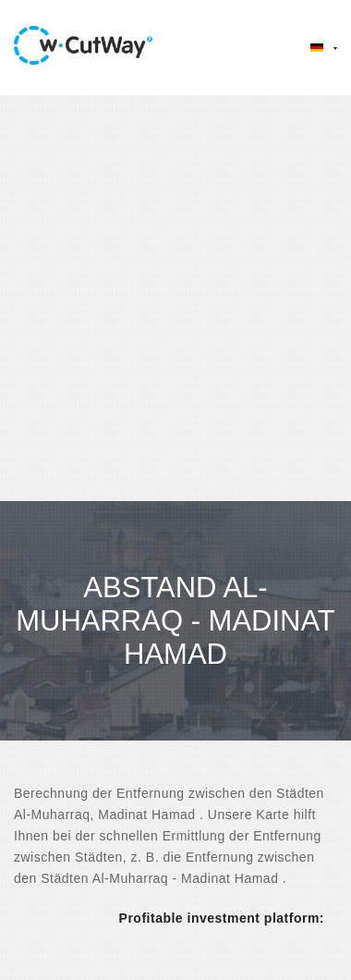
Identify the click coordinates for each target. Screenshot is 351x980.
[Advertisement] (173, 298)
